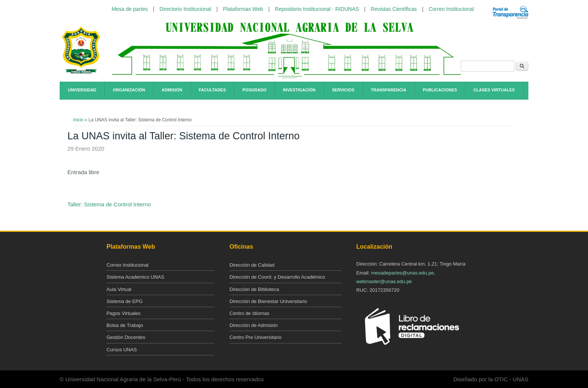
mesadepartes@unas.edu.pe (403, 273)
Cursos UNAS (122, 350)
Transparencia (389, 90)
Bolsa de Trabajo (125, 325)
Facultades (212, 90)
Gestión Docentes (126, 337)
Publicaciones (440, 90)
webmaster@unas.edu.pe (384, 281)
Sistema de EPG (124, 301)
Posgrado (254, 90)
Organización (129, 90)
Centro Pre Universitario (256, 337)
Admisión (172, 90)
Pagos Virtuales (124, 313)
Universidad (82, 90)
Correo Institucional (451, 9)
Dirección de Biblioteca (254, 289)
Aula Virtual (119, 289)
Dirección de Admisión (254, 325)
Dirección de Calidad (252, 265)
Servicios (343, 90)
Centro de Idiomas (249, 313)
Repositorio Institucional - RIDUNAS (317, 9)
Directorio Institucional (185, 9)
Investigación (299, 90)
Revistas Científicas (394, 9)
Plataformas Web (243, 9)
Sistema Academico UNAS (135, 277)
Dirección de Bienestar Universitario (268, 301)
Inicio (78, 120)
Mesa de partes (130, 9)
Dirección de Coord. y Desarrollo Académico (277, 277)
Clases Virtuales (494, 90)
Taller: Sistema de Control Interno (109, 204)
